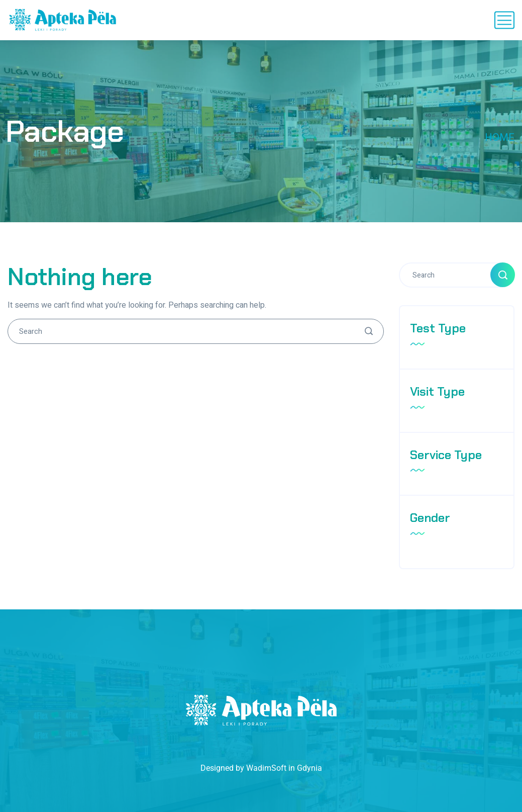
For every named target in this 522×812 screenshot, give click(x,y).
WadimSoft (266, 768)
